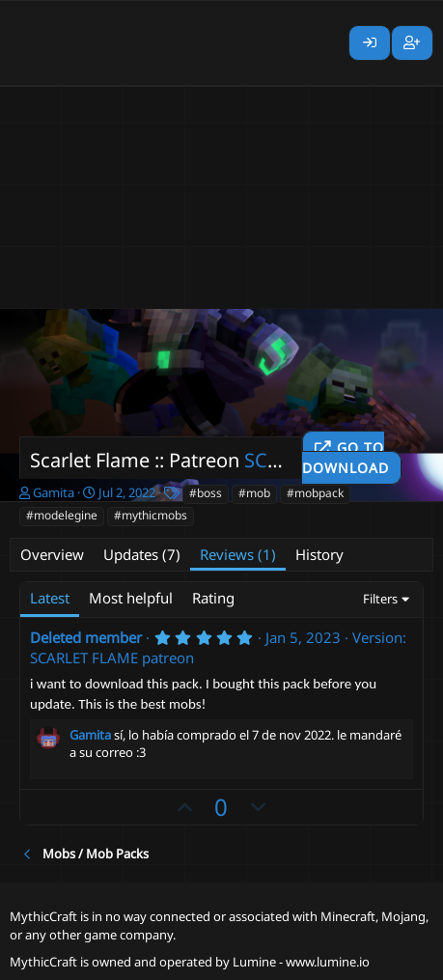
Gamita (54, 492)
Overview (52, 554)
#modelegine (62, 515)
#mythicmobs (151, 515)
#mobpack (315, 493)
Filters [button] (380, 599)
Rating (213, 598)
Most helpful (131, 598)
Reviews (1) (238, 554)
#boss (206, 493)
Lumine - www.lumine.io (301, 962)
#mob (254, 493)
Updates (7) (142, 554)
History (319, 554)
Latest (50, 598)
